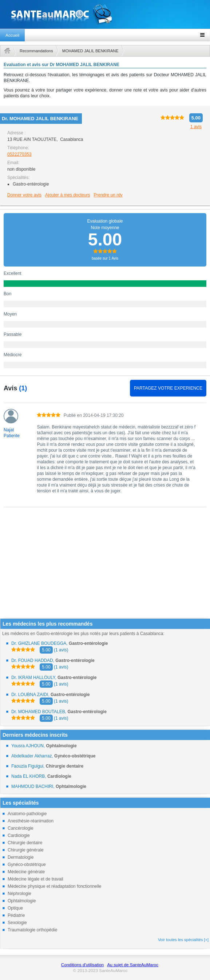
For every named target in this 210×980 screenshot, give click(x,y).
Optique (15, 908)
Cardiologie (19, 835)
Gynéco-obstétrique (27, 865)
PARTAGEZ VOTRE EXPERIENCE (168, 388)
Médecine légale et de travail (35, 879)
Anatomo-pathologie (27, 814)
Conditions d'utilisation (82, 965)
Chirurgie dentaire (25, 843)
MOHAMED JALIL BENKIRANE (90, 51)
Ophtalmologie (22, 901)
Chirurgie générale (26, 850)
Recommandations (36, 51)
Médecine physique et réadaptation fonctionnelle (55, 886)
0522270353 (19, 154)
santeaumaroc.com (105, 14)
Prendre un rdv (108, 195)
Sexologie (17, 923)
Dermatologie (21, 857)
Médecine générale (26, 872)
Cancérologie (21, 828)
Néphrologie (19, 894)
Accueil (12, 35)
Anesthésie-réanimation (31, 821)
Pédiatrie (16, 915)
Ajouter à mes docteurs (68, 195)
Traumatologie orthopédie (32, 930)
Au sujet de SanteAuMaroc (133, 965)
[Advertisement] (103, 568)
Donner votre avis (24, 195)
